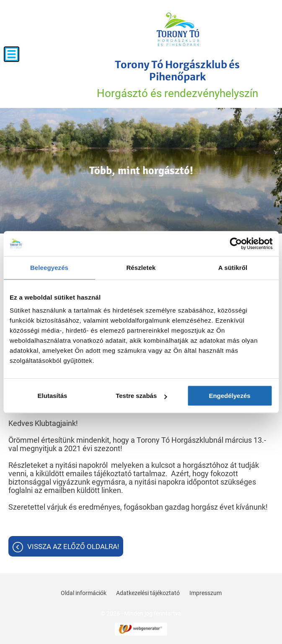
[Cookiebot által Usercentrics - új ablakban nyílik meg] (236, 244)
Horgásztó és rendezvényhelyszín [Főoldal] (177, 79)
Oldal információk (84, 593)
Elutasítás (53, 396)
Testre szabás (141, 396)
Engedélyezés (229, 396)
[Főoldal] (178, 29)
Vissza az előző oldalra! (73, 547)
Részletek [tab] (141, 268)
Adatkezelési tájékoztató (148, 593)
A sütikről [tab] (233, 268)
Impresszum (206, 593)
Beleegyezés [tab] (49, 268)
